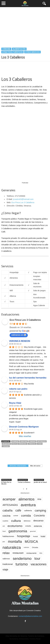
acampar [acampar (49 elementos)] (9, 499)
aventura (24, 441)
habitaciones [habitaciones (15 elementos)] (8, 536)
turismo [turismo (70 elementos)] (22, 564)
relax (14, 444)
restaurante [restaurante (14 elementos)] (31, 553)
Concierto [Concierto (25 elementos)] (39, 516)
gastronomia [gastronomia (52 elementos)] (18, 531)
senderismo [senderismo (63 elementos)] (22, 559)
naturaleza (42, 441)
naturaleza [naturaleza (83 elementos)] (12, 547)
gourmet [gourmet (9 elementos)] (33, 531)
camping (32, 441)
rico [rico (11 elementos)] (41, 553)
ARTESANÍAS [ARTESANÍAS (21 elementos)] (10, 505)
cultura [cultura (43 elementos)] (16, 521)
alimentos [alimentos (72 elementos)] (26, 499)
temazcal (32, 444)
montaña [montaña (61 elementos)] (15, 542)
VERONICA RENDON (20, 341)
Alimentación (19, 49)
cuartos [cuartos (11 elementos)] (5, 521)
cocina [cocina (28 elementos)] (6, 516)
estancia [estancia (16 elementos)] (38, 526)
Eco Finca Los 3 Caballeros (23, 202)
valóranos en (19, 335)
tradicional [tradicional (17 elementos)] (8, 564)
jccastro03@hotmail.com (23, 199)
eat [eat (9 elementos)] (4, 526)
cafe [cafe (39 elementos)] (18, 510)
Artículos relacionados (18, 466)
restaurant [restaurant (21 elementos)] (18, 553)
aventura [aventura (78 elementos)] (28, 505)
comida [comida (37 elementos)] (26, 516)
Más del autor (35, 466)
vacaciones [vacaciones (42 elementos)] (39, 564)
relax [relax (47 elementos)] (6, 553)
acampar (15, 441)
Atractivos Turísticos (12, 52)
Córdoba (6, 49)
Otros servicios (32, 52)
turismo (6, 446)
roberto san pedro (18, 389)
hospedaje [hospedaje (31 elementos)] (24, 536)
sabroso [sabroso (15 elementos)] (6, 559)
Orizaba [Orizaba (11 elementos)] (35, 547)
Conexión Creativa (33, 611)
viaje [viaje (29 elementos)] (5, 569)
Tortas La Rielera (24, 482)
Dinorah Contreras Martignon (24, 427)
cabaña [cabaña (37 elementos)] (8, 510)
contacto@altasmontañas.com (30, 616)
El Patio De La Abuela (6, 483)
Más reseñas (25, 436)
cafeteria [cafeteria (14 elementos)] (28, 510)
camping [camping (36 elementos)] (40, 510)
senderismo (22, 444)
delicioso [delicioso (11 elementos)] (27, 521)
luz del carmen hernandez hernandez (28, 378)
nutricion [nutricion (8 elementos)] (26, 547)
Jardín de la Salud (40, 482)
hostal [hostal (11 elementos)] (35, 536)
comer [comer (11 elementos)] (16, 516)
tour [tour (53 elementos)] (37, 558)
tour (40, 444)
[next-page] (27, 489)
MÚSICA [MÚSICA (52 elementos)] (31, 542)
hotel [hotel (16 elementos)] (43, 536)
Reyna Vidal (15, 403)
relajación (6, 444)
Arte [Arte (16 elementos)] (39, 499)
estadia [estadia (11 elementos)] (28, 526)
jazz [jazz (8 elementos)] (4, 542)
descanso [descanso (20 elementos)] (38, 521)
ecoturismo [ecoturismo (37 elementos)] (15, 526)
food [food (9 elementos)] (4, 531)
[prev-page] (24, 489)
